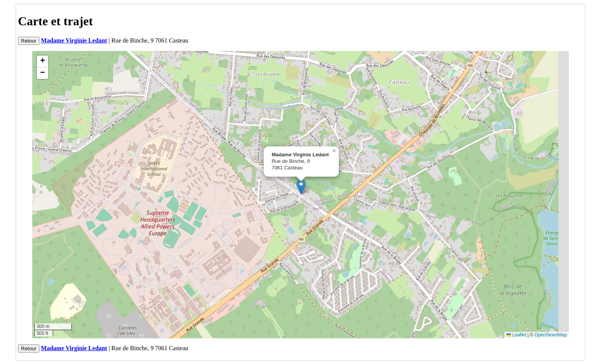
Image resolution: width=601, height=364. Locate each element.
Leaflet (516, 335)
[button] (301, 187)
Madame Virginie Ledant (74, 40)
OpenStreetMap (551, 335)
